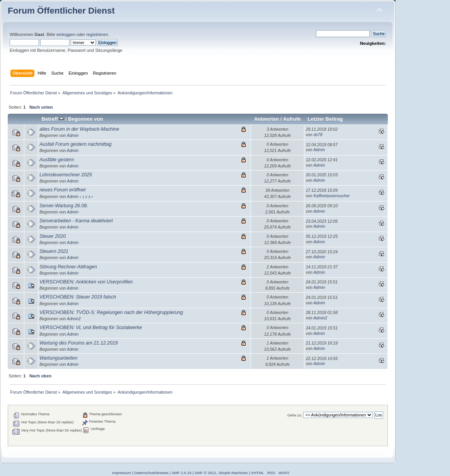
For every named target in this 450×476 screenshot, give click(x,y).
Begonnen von (86, 119)
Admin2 (74, 319)
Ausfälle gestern (57, 160)
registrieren (97, 34)
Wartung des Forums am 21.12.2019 (79, 343)
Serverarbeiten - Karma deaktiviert (76, 221)
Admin (73, 135)
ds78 (318, 135)
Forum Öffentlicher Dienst (61, 11)
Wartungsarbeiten (58, 358)
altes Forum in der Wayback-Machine (79, 129)
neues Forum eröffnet (62, 190)
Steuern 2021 (54, 251)
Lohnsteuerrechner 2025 (66, 175)
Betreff (53, 119)
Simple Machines (233, 473)
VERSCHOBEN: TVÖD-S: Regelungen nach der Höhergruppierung (111, 312)
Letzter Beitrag (325, 119)
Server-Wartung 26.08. (64, 206)
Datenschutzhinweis (152, 473)
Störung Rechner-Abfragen (68, 267)
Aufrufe (292, 119)
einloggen (66, 34)
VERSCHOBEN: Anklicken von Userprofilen (86, 282)
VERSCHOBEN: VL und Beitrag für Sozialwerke (91, 328)
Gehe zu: (295, 415)
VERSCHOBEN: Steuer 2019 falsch (78, 297)
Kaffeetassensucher (332, 196)
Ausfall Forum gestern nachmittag (75, 144)
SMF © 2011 (205, 473)
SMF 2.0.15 (182, 473)
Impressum (121, 473)
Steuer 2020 (53, 236)
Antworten (267, 119)
